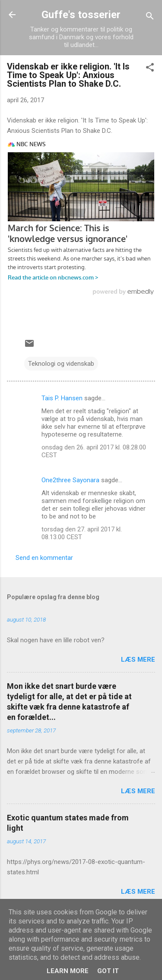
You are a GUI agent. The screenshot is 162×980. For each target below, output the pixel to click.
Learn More (68, 971)
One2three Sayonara (70, 480)
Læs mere (138, 660)
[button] (150, 69)
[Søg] (150, 17)
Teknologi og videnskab (61, 364)
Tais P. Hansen (62, 398)
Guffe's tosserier (81, 15)
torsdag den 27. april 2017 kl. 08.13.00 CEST (82, 533)
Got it (108, 971)
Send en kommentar (44, 558)
